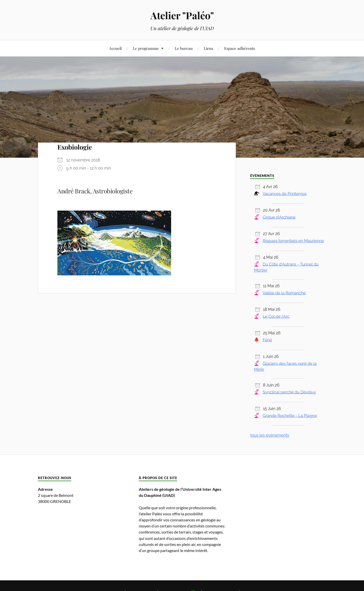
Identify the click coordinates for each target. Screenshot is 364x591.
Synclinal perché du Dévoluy (289, 392)
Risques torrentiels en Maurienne (293, 241)
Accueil (115, 48)
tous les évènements (270, 435)
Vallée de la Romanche (284, 293)
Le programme (146, 48)
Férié (267, 340)
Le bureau (184, 48)
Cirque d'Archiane (279, 217)
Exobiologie (75, 147)
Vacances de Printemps (285, 193)
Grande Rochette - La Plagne (290, 415)
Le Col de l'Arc (276, 316)
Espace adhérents (240, 48)
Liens (208, 48)
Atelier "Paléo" (182, 15)
